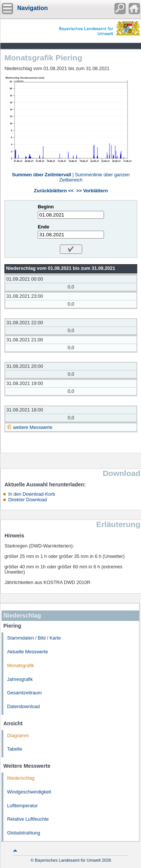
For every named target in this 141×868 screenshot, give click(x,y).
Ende (44, 227)
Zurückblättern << (54, 191)
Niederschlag (21, 778)
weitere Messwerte (33, 427)
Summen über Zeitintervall (42, 175)
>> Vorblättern (92, 191)
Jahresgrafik (20, 679)
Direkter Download (28, 500)
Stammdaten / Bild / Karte (34, 638)
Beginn (46, 207)
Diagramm (18, 736)
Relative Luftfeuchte (28, 819)
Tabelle (15, 749)
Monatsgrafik (21, 666)
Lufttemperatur (22, 806)
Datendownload (24, 707)
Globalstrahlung (24, 833)
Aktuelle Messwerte (27, 652)
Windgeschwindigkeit (29, 792)
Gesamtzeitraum (24, 693)
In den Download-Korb (32, 494)
